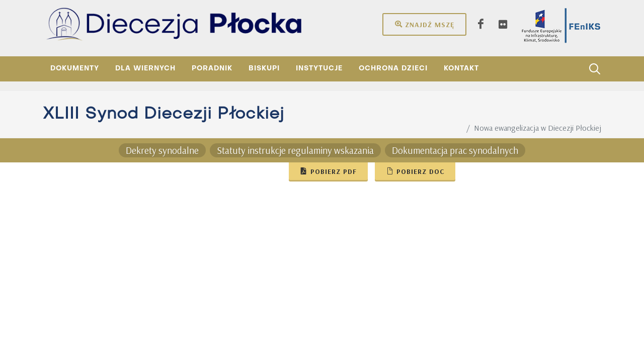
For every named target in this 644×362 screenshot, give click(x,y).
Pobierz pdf (328, 171)
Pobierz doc (415, 171)
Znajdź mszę (424, 24)
